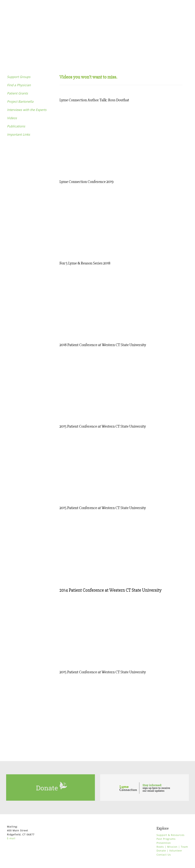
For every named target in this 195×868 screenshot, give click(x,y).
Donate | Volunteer (169, 851)
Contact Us (164, 855)
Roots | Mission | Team (172, 847)
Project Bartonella (20, 101)
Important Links (19, 134)
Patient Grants (17, 93)
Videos (12, 118)
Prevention (164, 843)
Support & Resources (171, 835)
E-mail (11, 838)
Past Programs (166, 839)
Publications (16, 126)
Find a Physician (19, 85)
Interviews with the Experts (27, 110)
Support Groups (19, 77)
